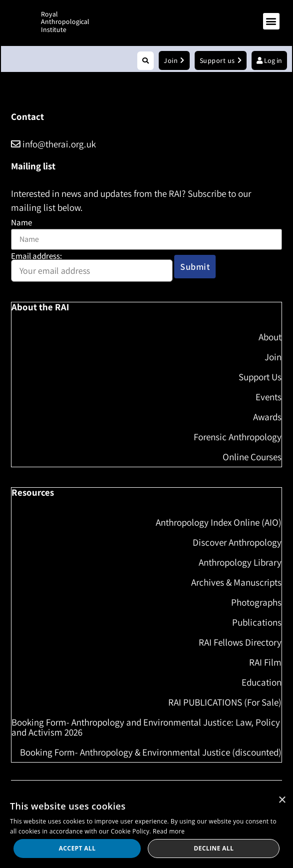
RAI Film (265, 662)
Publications (257, 622)
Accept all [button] (77, 848)
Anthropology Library (240, 562)
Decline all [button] (214, 848)
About (270, 337)
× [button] (282, 800)
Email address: (92, 267)
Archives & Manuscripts (236, 582)
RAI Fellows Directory (240, 642)
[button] (271, 21)
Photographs (256, 602)
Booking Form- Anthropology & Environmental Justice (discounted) (151, 752)
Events (269, 397)
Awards (267, 417)
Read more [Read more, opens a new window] (169, 831)
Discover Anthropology (237, 542)
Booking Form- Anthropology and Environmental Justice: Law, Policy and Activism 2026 (146, 727)
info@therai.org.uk (53, 144)
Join (273, 357)
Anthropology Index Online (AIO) (219, 522)
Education (262, 682)
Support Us (260, 377)
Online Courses (252, 457)
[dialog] (146, 829)
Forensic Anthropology (238, 437)
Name (21, 223)
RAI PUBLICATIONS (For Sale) (225, 702)
